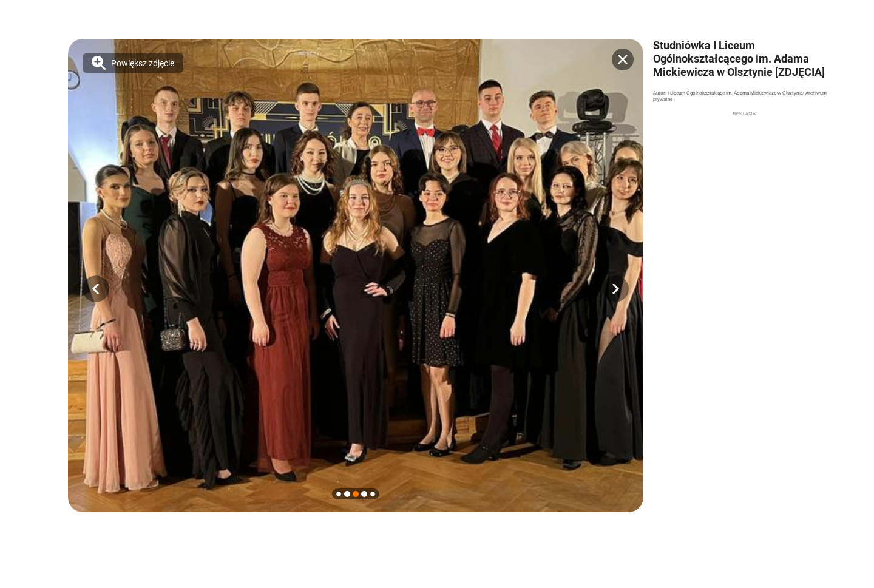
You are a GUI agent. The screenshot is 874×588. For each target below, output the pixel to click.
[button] (96, 289)
